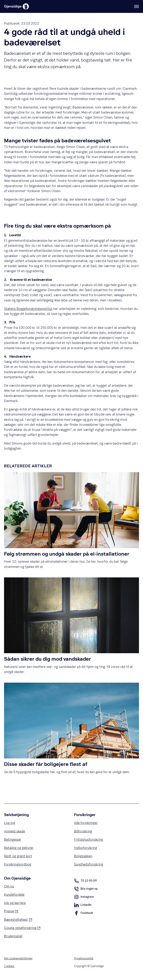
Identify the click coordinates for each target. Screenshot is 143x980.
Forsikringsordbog (18, 864)
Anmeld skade (15, 831)
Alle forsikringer (86, 823)
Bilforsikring (83, 831)
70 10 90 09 (85, 881)
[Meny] (137, 6)
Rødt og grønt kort (18, 856)
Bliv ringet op (86, 889)
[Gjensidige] (17, 6)
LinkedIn (83, 906)
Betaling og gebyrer (19, 848)
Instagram (84, 898)
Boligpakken (83, 856)
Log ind (10, 823)
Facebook (84, 914)
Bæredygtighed (18, 919)
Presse (11, 911)
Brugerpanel (13, 936)
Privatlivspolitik (84, 959)
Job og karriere (15, 903)
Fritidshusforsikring (89, 839)
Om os (9, 886)
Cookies (9, 966)
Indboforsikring (86, 848)
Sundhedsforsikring (89, 864)
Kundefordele (14, 895)
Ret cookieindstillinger (18, 959)
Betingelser (13, 839)
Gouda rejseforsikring (22, 928)
